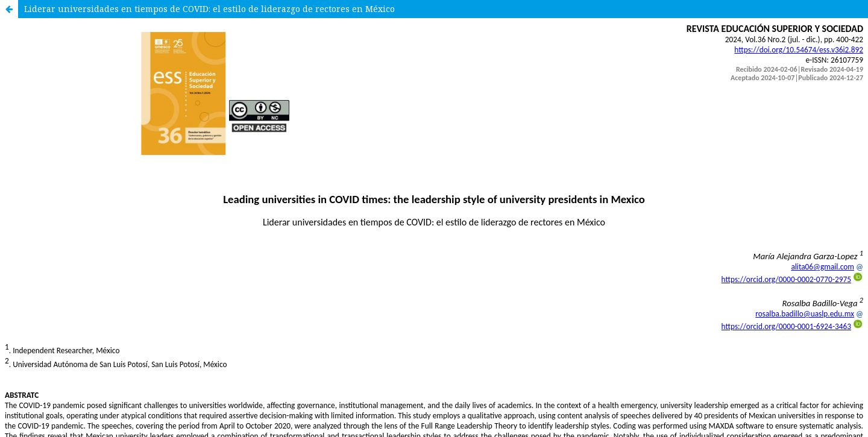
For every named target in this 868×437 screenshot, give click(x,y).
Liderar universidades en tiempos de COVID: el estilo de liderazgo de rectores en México (209, 9)
